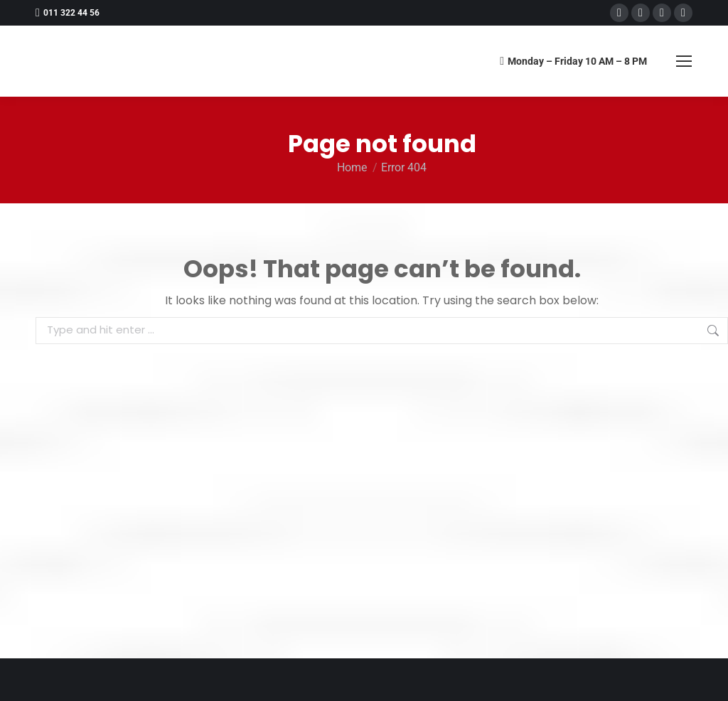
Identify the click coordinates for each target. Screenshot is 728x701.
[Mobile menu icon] (684, 61)
